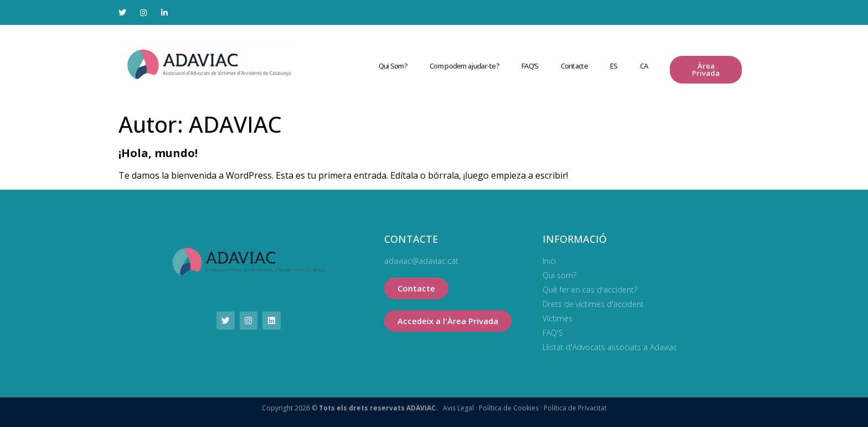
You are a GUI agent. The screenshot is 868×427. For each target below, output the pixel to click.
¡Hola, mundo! (158, 153)
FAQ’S (530, 66)
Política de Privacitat (574, 408)
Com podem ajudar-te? (464, 66)
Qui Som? (393, 66)
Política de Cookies (508, 408)
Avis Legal (458, 408)
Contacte (574, 66)
